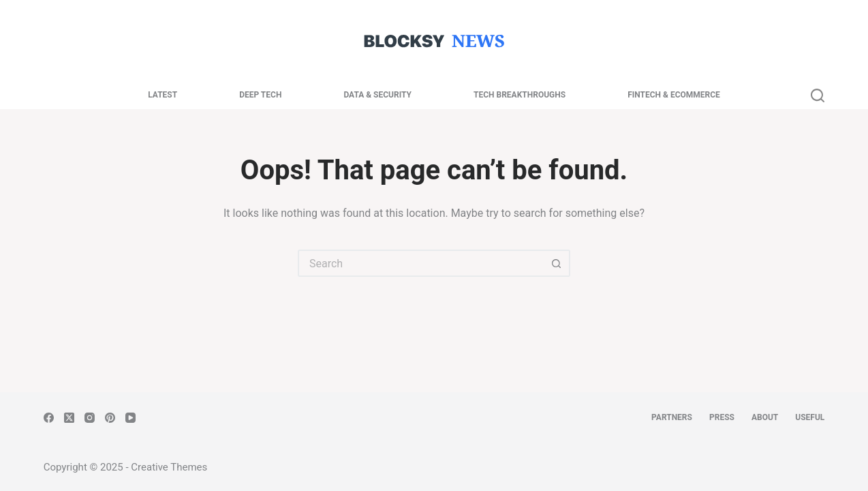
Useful (810, 417)
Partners (672, 417)
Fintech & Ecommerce (674, 95)
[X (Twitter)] (69, 418)
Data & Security (377, 95)
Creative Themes (169, 467)
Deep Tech (260, 95)
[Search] (818, 95)
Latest (162, 95)
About (765, 417)
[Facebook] (49, 418)
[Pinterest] (110, 418)
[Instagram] (90, 418)
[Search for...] (420, 263)
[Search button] (557, 263)
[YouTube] (130, 418)
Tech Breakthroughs (520, 95)
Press (722, 417)
